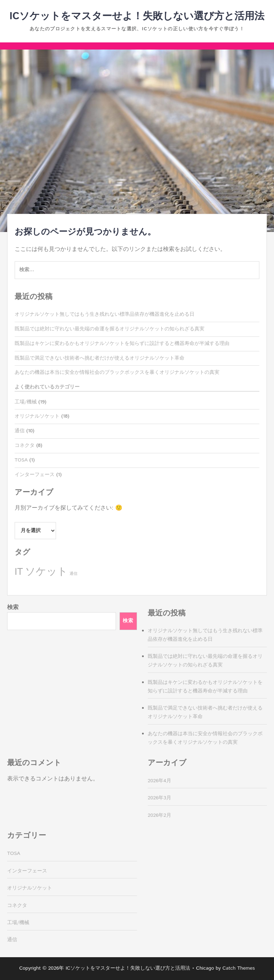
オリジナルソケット (37, 416)
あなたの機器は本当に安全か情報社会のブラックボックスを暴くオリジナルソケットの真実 (117, 372)
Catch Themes (239, 968)
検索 (13, 607)
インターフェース (35, 475)
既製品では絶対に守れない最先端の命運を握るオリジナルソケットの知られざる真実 (110, 329)
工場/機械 (26, 402)
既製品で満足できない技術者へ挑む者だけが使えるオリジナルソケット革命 (100, 358)
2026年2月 (159, 815)
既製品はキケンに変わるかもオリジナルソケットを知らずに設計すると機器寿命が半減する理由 (122, 344)
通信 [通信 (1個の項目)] (73, 574)
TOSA (21, 460)
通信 (20, 431)
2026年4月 (159, 781)
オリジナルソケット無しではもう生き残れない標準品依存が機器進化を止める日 (105, 314)
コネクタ (25, 445)
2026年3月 (159, 798)
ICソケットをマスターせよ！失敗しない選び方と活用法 (137, 16)
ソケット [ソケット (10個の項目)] (46, 572)
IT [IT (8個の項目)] (19, 572)
